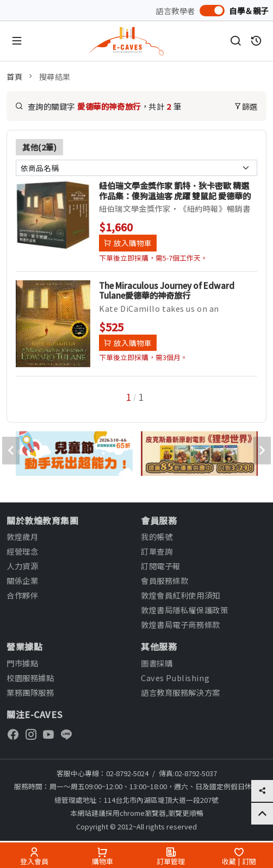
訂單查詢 (157, 551)
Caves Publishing (175, 678)
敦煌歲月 (22, 536)
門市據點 (22, 663)
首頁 (14, 76)
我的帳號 (157, 536)
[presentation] (11, 451)
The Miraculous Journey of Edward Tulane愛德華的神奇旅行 (167, 290)
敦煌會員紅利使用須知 (181, 595)
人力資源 (22, 566)
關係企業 (22, 580)
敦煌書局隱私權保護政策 (184, 610)
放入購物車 (128, 243)
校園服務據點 (30, 678)
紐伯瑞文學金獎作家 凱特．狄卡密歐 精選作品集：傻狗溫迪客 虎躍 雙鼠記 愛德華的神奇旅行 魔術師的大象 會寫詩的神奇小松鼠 (175, 190)
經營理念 (22, 551)
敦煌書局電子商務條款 (181, 624)
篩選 (246, 106)
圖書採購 (157, 663)
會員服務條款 (165, 580)
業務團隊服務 (30, 692)
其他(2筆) (39, 147)
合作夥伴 (22, 595)
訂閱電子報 (161, 566)
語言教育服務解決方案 (181, 692)
